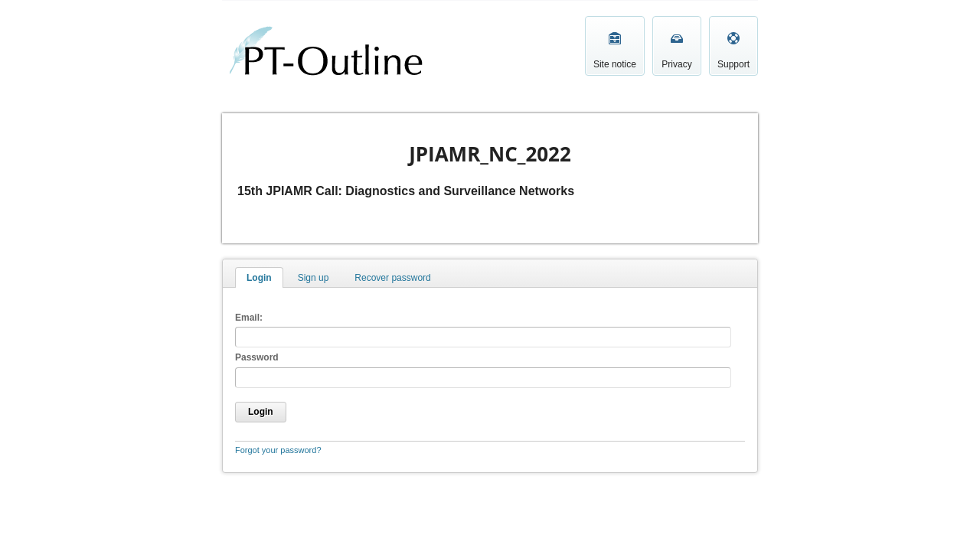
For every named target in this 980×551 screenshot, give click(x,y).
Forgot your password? (278, 450)
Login (259, 278)
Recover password (392, 278)
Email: (249, 318)
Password (257, 357)
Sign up (314, 278)
